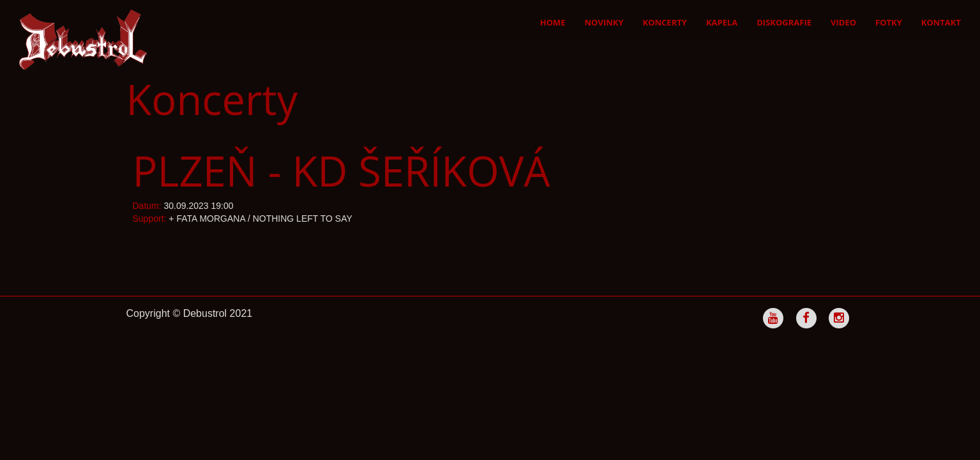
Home (553, 22)
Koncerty (665, 22)
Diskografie (784, 22)
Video (843, 22)
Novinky (604, 22)
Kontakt (941, 22)
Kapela (722, 22)
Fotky (889, 22)
